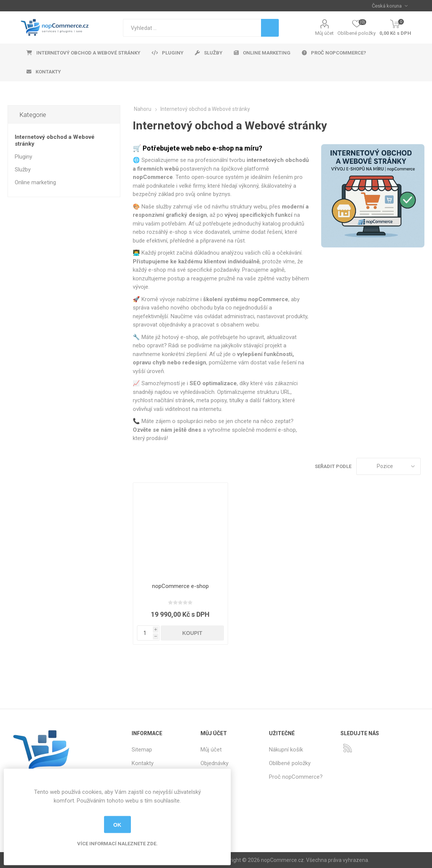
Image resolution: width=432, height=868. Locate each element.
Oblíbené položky (290, 763)
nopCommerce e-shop (180, 586)
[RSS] (348, 748)
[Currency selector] (390, 6)
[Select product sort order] (388, 466)
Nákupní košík (286, 750)
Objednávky (214, 763)
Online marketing (35, 182)
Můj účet (324, 33)
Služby (23, 170)
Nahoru (143, 109)
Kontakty (143, 763)
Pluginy (23, 157)
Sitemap (142, 750)
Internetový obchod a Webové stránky (55, 140)
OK (117, 824)
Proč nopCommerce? (296, 777)
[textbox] (192, 28)
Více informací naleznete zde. (117, 844)
